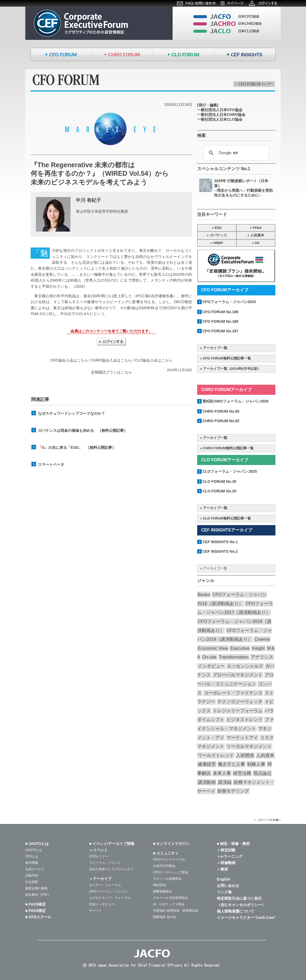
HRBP (218, 243)
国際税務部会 (163, 891)
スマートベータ (51, 464)
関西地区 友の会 (165, 917)
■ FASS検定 (36, 904)
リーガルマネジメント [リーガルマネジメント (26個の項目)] (249, 746)
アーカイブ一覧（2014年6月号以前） (232, 369)
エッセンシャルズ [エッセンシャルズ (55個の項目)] (245, 666)
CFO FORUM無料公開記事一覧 (227, 358)
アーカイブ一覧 (215, 348)
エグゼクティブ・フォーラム (110, 898)
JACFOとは (34, 850)
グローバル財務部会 (167, 879)
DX (257, 243)
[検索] (235, 153)
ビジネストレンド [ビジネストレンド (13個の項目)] (245, 720)
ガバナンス (218, 235)
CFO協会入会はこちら (69, 360)
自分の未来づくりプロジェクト (111, 869)
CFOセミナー (99, 856)
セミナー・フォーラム (105, 885)
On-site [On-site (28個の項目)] (209, 657)
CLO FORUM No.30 (219, 481)
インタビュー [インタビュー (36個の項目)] (211, 666)
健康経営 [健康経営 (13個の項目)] (207, 764)
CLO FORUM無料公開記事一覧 (227, 518)
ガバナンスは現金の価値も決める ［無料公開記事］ (83, 430)
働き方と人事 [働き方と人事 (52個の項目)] (231, 764)
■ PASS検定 (36, 911)
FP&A (257, 228)
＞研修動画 (226, 863)
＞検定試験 (226, 850)
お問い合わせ (228, 886)
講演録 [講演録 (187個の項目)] (225, 782)
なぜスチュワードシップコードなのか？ (72, 413)
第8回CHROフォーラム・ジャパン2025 (235, 401)
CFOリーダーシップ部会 (171, 872)
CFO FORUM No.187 (220, 331)
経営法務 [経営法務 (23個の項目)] (242, 773)
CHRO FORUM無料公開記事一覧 (228, 448)
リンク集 (224, 892)
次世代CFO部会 (164, 866)
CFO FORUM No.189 (220, 312)
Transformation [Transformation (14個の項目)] (234, 657)
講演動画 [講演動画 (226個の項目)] (207, 782)
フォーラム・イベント (105, 863)
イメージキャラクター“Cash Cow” (246, 918)
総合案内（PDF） (38, 895)
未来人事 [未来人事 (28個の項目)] (222, 773)
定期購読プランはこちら (111, 372)
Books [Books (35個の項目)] (204, 595)
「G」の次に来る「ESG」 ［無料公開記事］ (77, 447)
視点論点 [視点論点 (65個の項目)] (262, 773)
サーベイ (96, 911)
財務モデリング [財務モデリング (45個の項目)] (233, 791)
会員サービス (35, 869)
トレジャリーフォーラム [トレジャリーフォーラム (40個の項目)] (238, 711)
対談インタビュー (102, 904)
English (224, 879)
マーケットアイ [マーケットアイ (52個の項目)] (242, 738)
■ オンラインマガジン (171, 844)
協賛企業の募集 (36, 888)
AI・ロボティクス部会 (169, 904)
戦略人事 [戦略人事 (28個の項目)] (256, 764)
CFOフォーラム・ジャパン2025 (229, 302)
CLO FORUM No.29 (219, 491)
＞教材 (222, 869)
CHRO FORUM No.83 (221, 411)
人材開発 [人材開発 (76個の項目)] (245, 755)
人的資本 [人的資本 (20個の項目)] (265, 755)
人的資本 (257, 235)
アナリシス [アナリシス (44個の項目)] (262, 657)
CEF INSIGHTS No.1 (220, 542)
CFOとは (32, 856)
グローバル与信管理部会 (171, 898)
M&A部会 (160, 885)
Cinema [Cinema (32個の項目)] (262, 639)
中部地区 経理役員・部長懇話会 (176, 911)
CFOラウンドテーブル (169, 860)
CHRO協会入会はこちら (111, 360)
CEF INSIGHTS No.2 (220, 551)
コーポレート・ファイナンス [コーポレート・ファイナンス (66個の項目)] (233, 693)
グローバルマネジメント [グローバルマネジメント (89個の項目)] (238, 675)
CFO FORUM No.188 (220, 321)
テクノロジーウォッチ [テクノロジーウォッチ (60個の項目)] (240, 702)
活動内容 (32, 876)
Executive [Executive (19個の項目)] (240, 648)
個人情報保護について (235, 911)
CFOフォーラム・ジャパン (108, 891)
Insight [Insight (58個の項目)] (258, 648)
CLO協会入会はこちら (154, 360)
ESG (218, 228)
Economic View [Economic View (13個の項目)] (213, 648)
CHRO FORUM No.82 (221, 421)
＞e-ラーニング (230, 856)
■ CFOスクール (38, 917)
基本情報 (32, 863)
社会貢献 (32, 882)
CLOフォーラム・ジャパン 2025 (230, 471)
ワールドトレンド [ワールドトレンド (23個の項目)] (216, 755)
